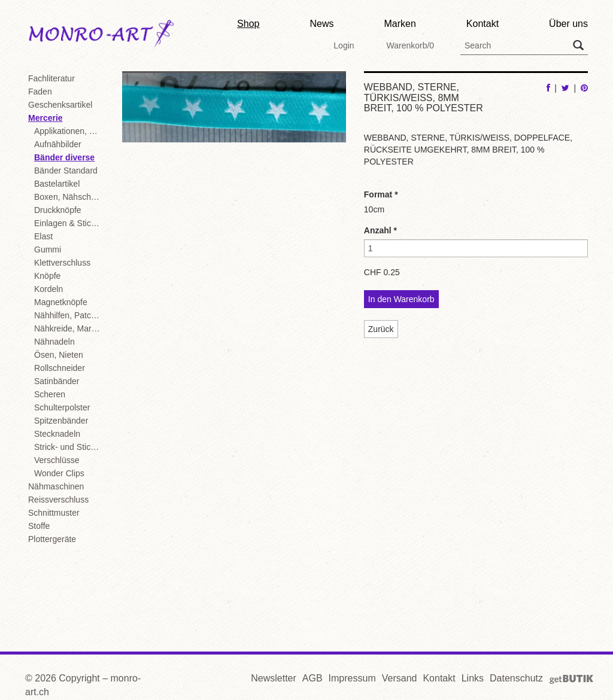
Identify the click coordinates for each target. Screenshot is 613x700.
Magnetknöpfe (61, 302)
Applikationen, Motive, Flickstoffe (69, 131)
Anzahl (380, 230)
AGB (312, 678)
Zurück (381, 329)
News (321, 24)
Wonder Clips (59, 473)
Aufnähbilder (58, 144)
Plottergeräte (52, 539)
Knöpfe (47, 276)
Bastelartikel (57, 184)
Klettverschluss (62, 263)
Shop (248, 24)
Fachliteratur (51, 78)
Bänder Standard (66, 171)
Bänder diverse (64, 157)
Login (344, 45)
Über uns (568, 24)
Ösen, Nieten (59, 355)
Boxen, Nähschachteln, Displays (69, 197)
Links (473, 678)
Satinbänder (57, 381)
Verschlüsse (57, 460)
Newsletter (274, 678)
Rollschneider (60, 368)
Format (381, 194)
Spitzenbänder (61, 421)
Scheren (50, 394)
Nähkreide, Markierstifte (69, 328)
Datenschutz (516, 678)
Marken (400, 24)
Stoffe (39, 526)
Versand (400, 678)
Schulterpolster (62, 407)
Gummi (48, 249)
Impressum (352, 678)
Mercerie (45, 118)
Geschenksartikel (60, 105)
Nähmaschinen (56, 486)
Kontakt (482, 24)
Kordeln (48, 289)
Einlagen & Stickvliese (69, 223)
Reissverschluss (58, 500)
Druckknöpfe (58, 210)
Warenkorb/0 (410, 45)
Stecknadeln (57, 434)
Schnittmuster (54, 513)
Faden (40, 92)
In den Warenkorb (401, 299)
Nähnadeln (54, 342)
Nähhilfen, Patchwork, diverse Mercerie (69, 315)
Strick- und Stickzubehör (69, 447)
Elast (43, 236)
